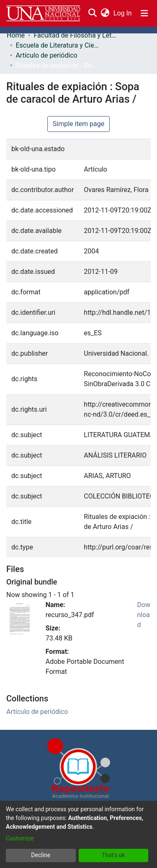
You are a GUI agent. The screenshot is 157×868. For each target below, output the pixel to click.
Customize (20, 838)
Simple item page (79, 124)
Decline (41, 855)
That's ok (113, 855)
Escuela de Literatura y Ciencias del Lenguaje (57, 45)
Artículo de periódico (46, 55)
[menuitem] (105, 13)
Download (144, 615)
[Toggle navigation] (144, 13)
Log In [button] (123, 13)
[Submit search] (92, 13)
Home (16, 35)
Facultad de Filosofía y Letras (75, 35)
